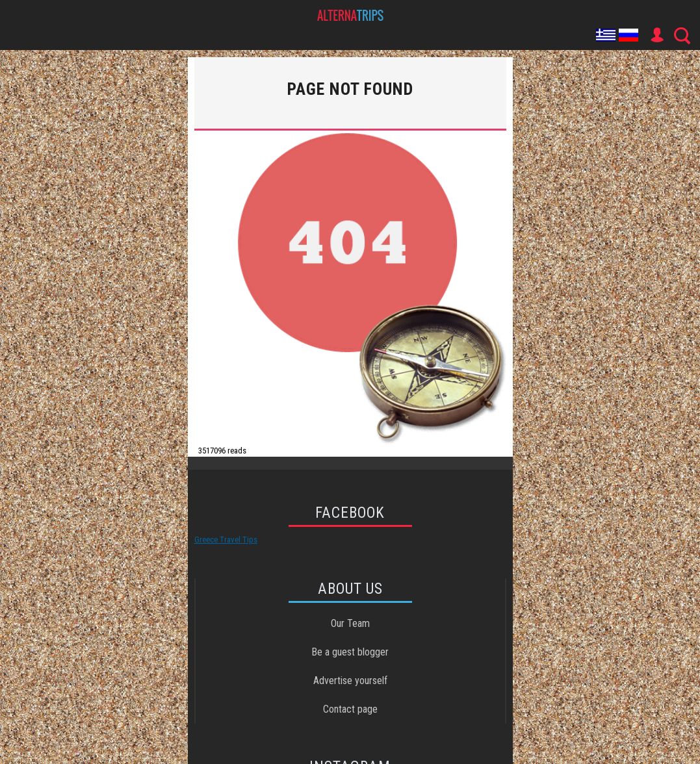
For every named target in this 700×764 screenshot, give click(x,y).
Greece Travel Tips (226, 540)
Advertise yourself (350, 681)
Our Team (350, 623)
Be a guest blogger (350, 652)
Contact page (350, 709)
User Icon (656, 35)
